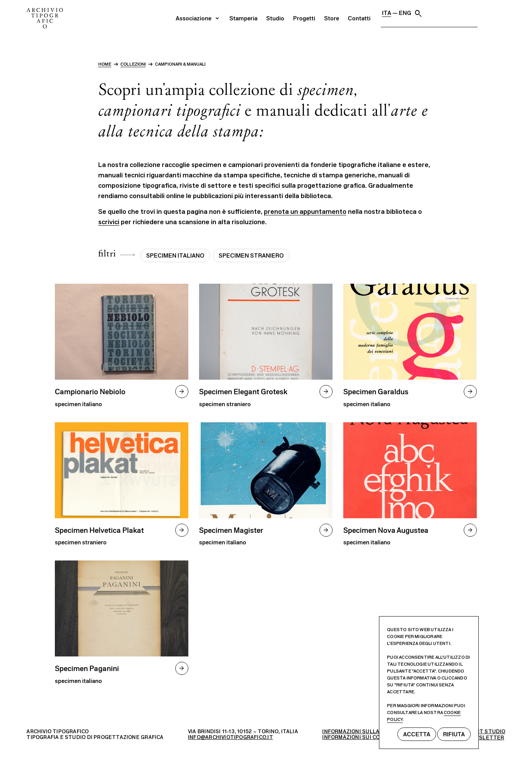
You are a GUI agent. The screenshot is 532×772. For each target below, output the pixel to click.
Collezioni (133, 64)
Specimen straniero (251, 255)
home (105, 64)
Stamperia (325, 14)
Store (413, 14)
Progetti (385, 14)
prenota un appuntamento (305, 212)
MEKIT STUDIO (486, 731)
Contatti (441, 14)
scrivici (109, 222)
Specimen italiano (175, 255)
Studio (357, 14)
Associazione (275, 14)
